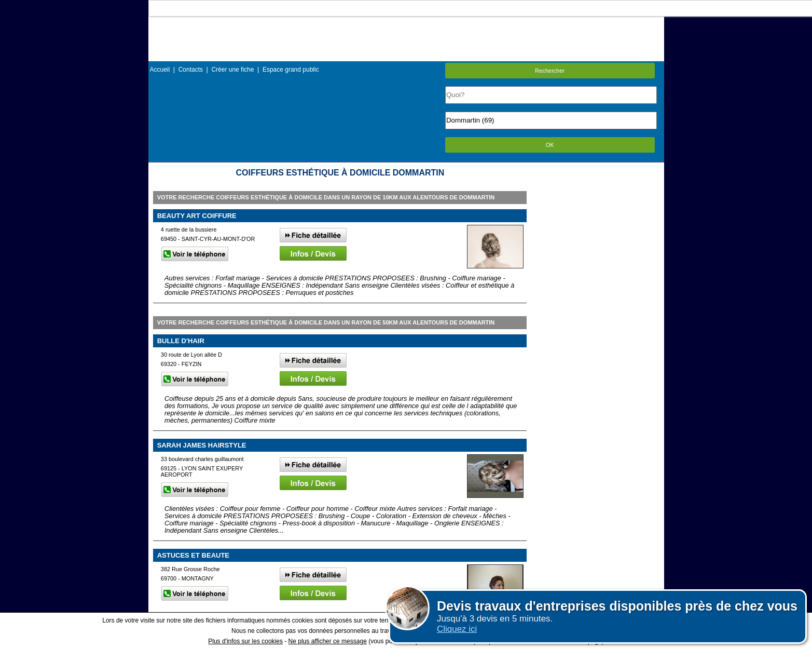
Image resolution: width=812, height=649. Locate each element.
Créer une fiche (232, 70)
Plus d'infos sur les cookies (245, 641)
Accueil (160, 70)
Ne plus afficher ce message (328, 641)
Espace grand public (291, 70)
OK (550, 145)
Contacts (191, 70)
